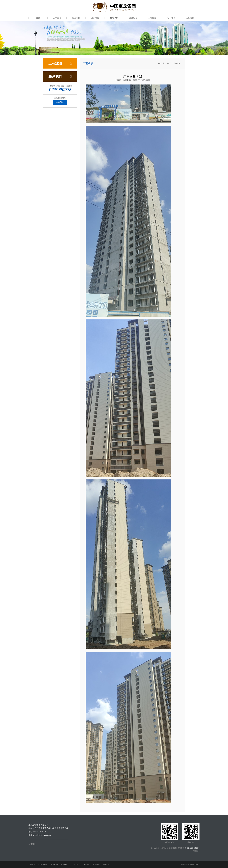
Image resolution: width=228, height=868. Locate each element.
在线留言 (60, 102)
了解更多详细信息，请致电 (60, 86)
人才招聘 (171, 18)
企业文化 (133, 18)
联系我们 (190, 18)
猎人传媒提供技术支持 (190, 864)
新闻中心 (114, 18)
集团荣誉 (76, 18)
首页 (38, 18)
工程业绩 (152, 18)
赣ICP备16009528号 (192, 848)
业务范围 (95, 18)
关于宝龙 (57, 18)
